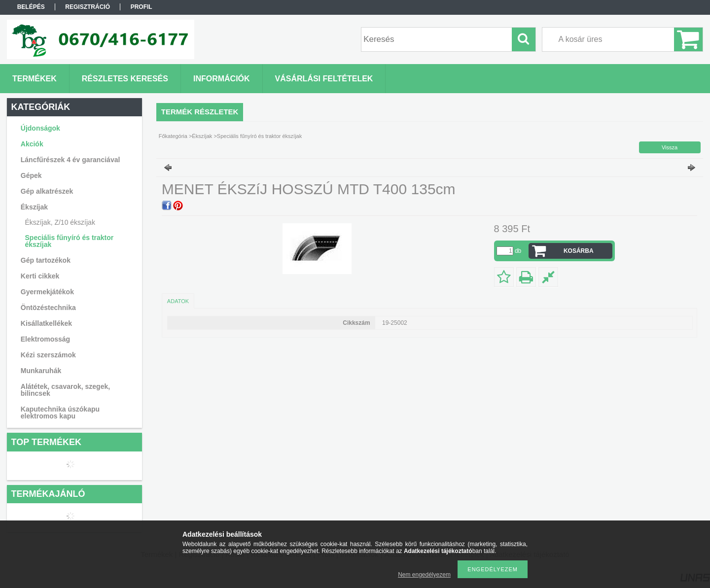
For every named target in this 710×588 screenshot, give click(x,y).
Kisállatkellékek (46, 323)
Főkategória (173, 136)
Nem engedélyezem (424, 575)
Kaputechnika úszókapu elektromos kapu (60, 413)
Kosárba (579, 251)
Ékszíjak (202, 136)
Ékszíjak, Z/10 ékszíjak (60, 222)
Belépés (31, 7)
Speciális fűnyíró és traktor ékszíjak (70, 241)
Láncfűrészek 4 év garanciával (71, 160)
